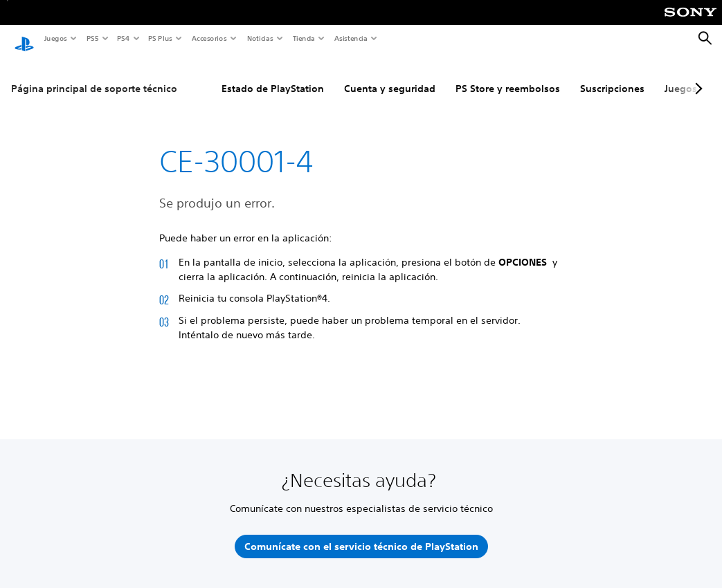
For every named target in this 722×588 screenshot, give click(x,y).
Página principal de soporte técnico (94, 75)
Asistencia (350, 38)
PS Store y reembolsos (508, 75)
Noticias (260, 38)
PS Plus (160, 38)
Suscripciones (612, 75)
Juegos (55, 38)
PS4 (123, 38)
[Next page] (696, 75)
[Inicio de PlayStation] (24, 39)
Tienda (303, 38)
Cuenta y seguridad (390, 75)
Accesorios (209, 38)
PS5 (92, 38)
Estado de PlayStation (273, 75)
